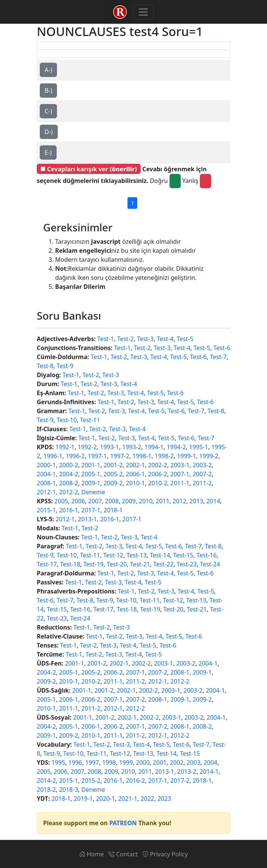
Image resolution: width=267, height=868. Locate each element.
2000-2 (68, 465)
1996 (75, 762)
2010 (146, 501)
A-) (48, 70)
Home (91, 854)
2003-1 (180, 465)
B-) (48, 91)
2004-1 (46, 474)
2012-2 (68, 492)
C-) (48, 111)
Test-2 (125, 339)
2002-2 (158, 465)
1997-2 (120, 456)
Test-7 (218, 357)
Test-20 (117, 564)
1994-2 (176, 447)
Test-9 (65, 366)
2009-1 (91, 483)
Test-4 (165, 339)
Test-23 (187, 564)
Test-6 (222, 348)
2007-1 (180, 474)
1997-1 (97, 456)
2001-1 (91, 465)
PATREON (123, 823)
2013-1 (88, 519)
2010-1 (136, 483)
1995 (58, 762)
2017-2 (180, 780)
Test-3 (145, 339)
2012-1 (46, 492)
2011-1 (180, 483)
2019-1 (83, 799)
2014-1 (209, 771)
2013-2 (187, 771)
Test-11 (90, 420)
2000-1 (46, 465)
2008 (112, 501)
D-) (49, 132)
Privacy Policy (165, 854)
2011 (163, 501)
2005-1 (91, 474)
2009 (129, 501)
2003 (194, 762)
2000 (143, 762)
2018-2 (46, 790)
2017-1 (91, 510)
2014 (213, 501)
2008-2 (68, 483)
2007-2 (202, 474)
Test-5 (185, 339)
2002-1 (136, 465)
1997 (92, 762)
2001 (160, 762)
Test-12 (113, 555)
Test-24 (210, 564)
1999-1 (187, 456)
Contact (123, 854)
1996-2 (75, 456)
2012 (179, 501)
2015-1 (46, 510)
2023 (164, 799)
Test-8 (45, 366)
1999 (126, 762)
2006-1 (136, 474)
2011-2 (202, 483)
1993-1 (110, 447)
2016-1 (68, 510)
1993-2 (132, 447)
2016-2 (136, 780)
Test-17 (47, 564)
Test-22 (163, 564)
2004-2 (68, 474)
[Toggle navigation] (143, 12)
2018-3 (68, 790)
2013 (196, 501)
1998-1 (142, 456)
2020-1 (106, 799)
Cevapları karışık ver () (89, 169)
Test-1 (106, 339)
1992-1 (65, 447)
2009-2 (113, 483)
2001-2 (113, 465)
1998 (109, 762)
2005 (61, 501)
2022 (148, 799)
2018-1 (113, 510)
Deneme (93, 492)
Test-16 (207, 555)
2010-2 (158, 483)
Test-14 (160, 555)
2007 (95, 501)
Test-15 (183, 555)
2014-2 (46, 780)
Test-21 (140, 564)
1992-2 (87, 447)
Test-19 (93, 564)
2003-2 (202, 465)
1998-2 (164, 456)
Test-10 (67, 420)
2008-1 (46, 483)
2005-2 (113, 474)
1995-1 (199, 447)
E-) (48, 152)
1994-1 (154, 447)
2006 (78, 501)
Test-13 (136, 555)
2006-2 (158, 474)
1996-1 (53, 456)
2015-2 (91, 780)
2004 (211, 762)
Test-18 (70, 564)
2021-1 (128, 799)
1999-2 (209, 456)
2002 (177, 762)
